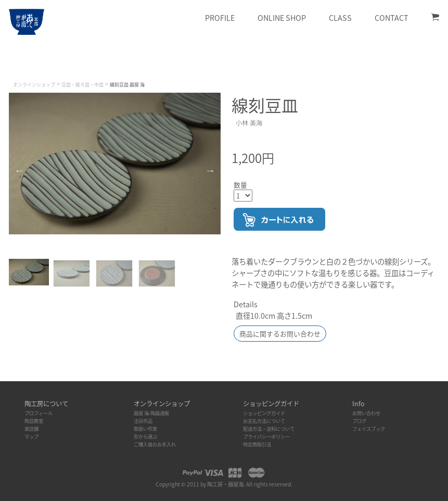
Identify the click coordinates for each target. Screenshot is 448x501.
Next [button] (210, 170)
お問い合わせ (366, 413)
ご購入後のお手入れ (155, 444)
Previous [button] (19, 170)
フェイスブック (369, 429)
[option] (115, 163)
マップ (31, 436)
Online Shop (282, 18)
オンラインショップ (34, 85)
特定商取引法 (257, 444)
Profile (220, 18)
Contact (392, 18)
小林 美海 (249, 123)
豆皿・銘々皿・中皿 (82, 85)
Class (340, 18)
